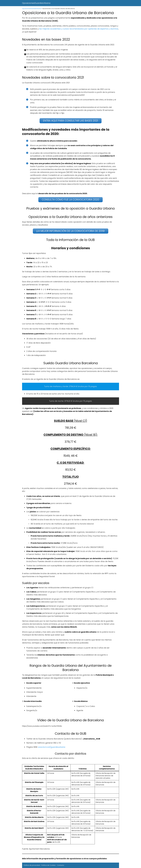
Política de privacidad (32, 865)
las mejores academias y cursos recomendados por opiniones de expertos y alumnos (78, 29)
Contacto (61, 865)
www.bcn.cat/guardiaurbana (52, 747)
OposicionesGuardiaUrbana (36, 3)
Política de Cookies (48, 865)
